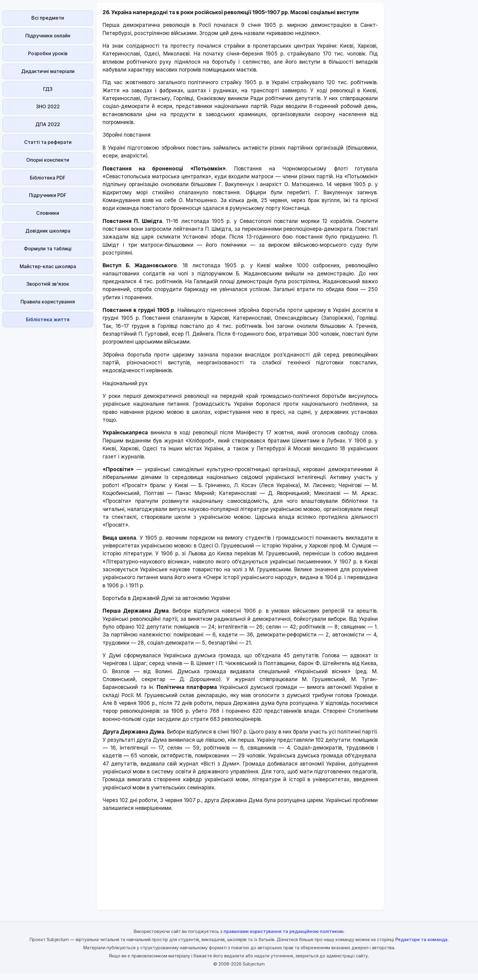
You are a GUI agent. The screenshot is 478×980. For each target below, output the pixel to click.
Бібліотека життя (48, 319)
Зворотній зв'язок (48, 284)
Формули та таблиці (48, 249)
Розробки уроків (48, 53)
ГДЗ (48, 89)
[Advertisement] (48, 420)
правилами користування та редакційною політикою (284, 931)
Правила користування (48, 302)
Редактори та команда (421, 939)
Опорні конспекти (48, 160)
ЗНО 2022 (48, 106)
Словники (48, 213)
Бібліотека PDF (48, 178)
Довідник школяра (48, 231)
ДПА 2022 (48, 124)
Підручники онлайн (48, 36)
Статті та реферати (48, 142)
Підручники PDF (48, 195)
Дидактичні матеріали (48, 71)
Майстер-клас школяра (48, 266)
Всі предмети (48, 18)
